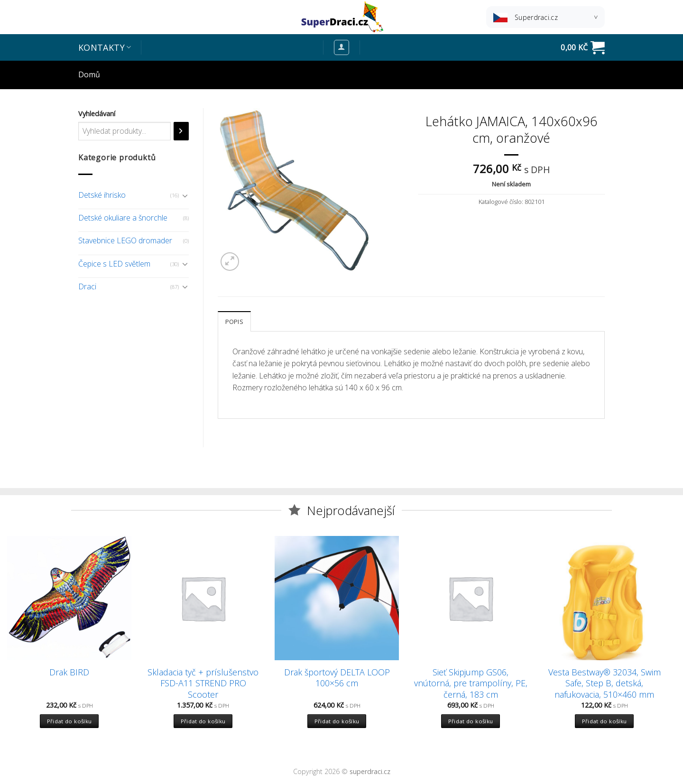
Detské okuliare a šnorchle (123, 218)
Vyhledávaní (97, 114)
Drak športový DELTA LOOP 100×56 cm (337, 678)
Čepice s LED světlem (114, 264)
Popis (234, 322)
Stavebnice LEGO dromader (125, 240)
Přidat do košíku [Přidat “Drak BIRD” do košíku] (69, 721)
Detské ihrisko (102, 195)
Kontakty (105, 47)
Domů (89, 74)
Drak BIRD (69, 672)
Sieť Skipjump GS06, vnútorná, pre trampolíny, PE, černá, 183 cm (471, 683)
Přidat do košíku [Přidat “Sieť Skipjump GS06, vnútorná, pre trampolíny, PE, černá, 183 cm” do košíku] (471, 721)
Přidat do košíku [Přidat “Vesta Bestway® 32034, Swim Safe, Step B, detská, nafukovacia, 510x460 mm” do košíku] (605, 721)
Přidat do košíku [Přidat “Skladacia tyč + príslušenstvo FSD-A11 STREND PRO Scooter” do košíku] (203, 721)
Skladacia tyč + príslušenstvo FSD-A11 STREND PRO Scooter (203, 683)
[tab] (234, 321)
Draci (87, 286)
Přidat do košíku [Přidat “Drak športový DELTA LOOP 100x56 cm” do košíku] (337, 721)
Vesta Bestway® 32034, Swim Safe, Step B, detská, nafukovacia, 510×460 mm (605, 683)
